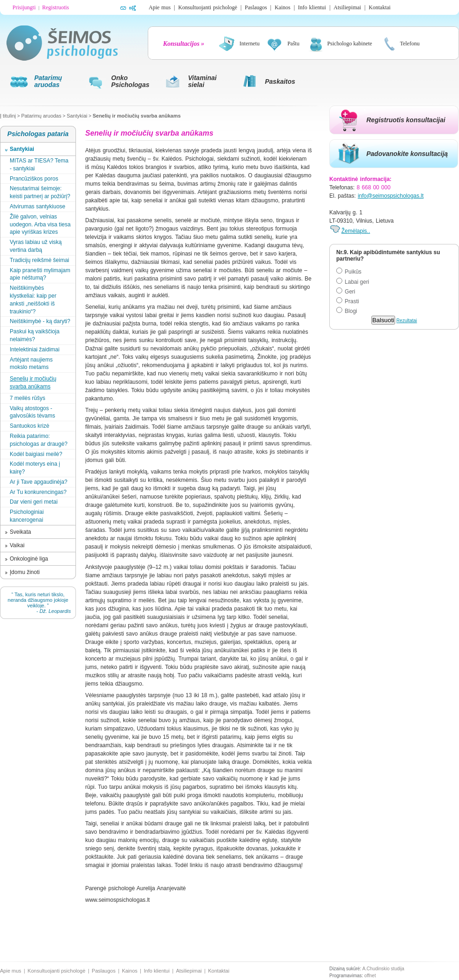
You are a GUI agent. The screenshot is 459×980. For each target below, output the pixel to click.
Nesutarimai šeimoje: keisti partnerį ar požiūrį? (40, 192)
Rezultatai (407, 321)
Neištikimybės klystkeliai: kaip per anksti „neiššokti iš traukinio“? (33, 300)
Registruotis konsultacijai (406, 120)
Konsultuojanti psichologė (208, 7)
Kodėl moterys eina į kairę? (35, 468)
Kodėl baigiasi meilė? (36, 454)
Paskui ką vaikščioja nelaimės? (35, 335)
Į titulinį (8, 116)
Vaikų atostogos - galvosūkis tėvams (32, 412)
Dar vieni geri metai (34, 502)
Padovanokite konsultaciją (407, 154)
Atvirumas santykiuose (38, 206)
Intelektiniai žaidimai (35, 350)
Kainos (283, 7)
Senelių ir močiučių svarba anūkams (137, 116)
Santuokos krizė (29, 426)
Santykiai (77, 116)
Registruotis (56, 7)
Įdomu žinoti (25, 572)
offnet (370, 976)
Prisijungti (24, 7)
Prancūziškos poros (34, 179)
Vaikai (17, 545)
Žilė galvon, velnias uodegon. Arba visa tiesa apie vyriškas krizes (40, 225)
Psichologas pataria (38, 134)
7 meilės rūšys (28, 398)
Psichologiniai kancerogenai (27, 516)
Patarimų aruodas (41, 116)
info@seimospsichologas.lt (390, 196)
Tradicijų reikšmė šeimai (39, 260)
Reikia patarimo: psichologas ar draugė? (39, 440)
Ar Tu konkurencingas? (38, 492)
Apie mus (160, 7)
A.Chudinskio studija (383, 969)
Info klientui (312, 7)
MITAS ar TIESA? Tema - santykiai (39, 165)
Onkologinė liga (29, 559)
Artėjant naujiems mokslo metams (31, 364)
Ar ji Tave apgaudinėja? (39, 482)
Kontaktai (380, 7)
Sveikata (20, 532)
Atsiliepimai (347, 7)
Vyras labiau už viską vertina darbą (36, 246)
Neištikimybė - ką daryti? (40, 321)
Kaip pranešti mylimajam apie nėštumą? (40, 274)
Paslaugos (256, 7)
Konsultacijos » (184, 44)
